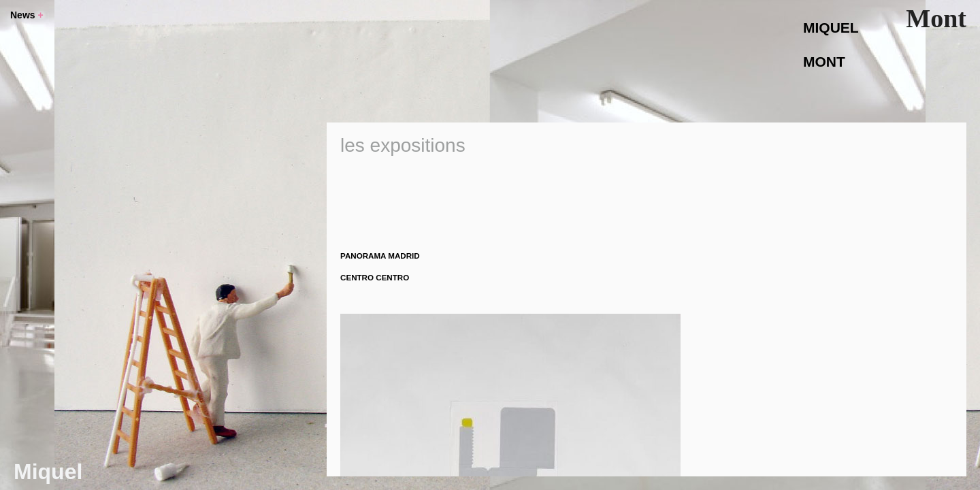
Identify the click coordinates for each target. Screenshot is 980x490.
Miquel (48, 472)
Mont (936, 18)
